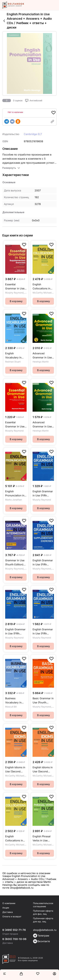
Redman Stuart (13, 362)
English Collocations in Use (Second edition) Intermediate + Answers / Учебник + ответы (14, 839)
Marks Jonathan (14, 500)
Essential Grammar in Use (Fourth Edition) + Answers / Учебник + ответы (16, 425)
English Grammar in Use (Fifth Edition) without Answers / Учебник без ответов (15, 632)
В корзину (16, 301)
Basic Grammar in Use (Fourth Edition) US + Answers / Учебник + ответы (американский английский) (43, 701)
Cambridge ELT (33, 134)
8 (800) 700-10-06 (14, 939)
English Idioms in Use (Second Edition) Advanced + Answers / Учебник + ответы (43, 770)
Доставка (8, 912)
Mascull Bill (11, 707)
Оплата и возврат (12, 916)
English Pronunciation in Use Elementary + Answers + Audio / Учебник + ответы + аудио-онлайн (16, 494)
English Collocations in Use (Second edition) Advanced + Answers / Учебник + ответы (41, 287)
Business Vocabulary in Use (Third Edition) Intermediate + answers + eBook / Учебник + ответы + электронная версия (15, 701)
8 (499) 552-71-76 (14, 930)
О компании (9, 903)
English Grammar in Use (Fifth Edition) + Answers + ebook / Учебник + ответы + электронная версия (43, 632)
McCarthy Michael (42, 293)
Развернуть (9, 168)
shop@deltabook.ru (45, 930)
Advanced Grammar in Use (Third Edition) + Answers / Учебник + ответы (42, 425)
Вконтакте (41, 941)
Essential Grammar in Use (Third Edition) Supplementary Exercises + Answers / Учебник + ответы (15, 287)
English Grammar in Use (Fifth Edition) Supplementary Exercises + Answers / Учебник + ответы (43, 563)
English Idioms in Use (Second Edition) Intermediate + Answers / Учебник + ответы (15, 770)
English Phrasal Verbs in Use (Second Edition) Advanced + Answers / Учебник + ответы (42, 839)
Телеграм (41, 936)
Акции (6, 908)
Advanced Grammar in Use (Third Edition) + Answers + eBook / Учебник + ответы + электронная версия (43, 356)
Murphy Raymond (14, 293)
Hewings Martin (41, 362)
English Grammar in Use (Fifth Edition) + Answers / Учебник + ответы (43, 494)
